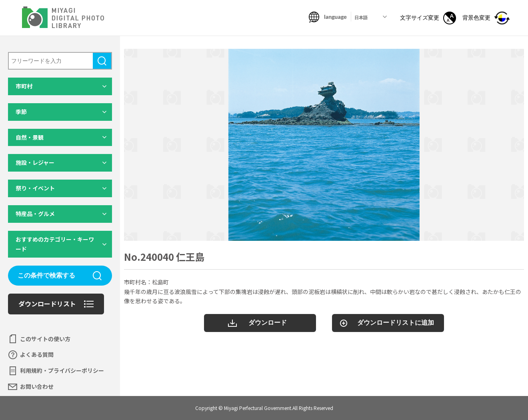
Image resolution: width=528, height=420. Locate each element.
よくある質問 (37, 354)
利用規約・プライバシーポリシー (62, 370)
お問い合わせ (37, 386)
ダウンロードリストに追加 (396, 323)
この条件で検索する (46, 275)
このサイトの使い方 (45, 339)
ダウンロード (268, 323)
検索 (102, 61)
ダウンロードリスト (47, 304)
